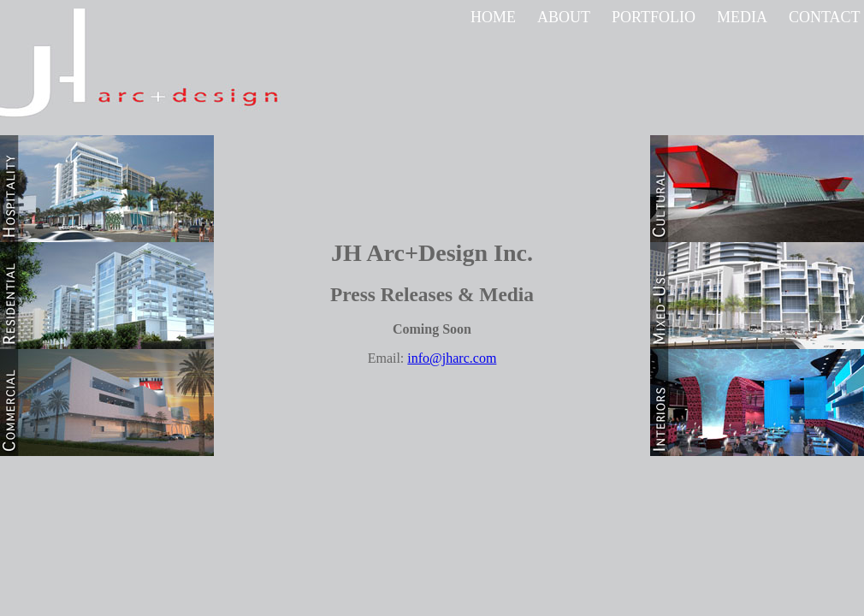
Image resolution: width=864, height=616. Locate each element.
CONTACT (825, 17)
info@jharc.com (452, 358)
